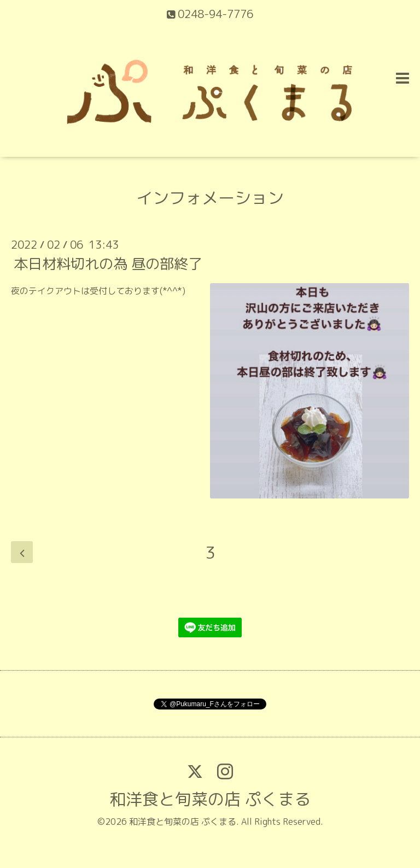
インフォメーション (210, 198)
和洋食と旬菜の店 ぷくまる (210, 799)
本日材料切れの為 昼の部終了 (108, 263)
